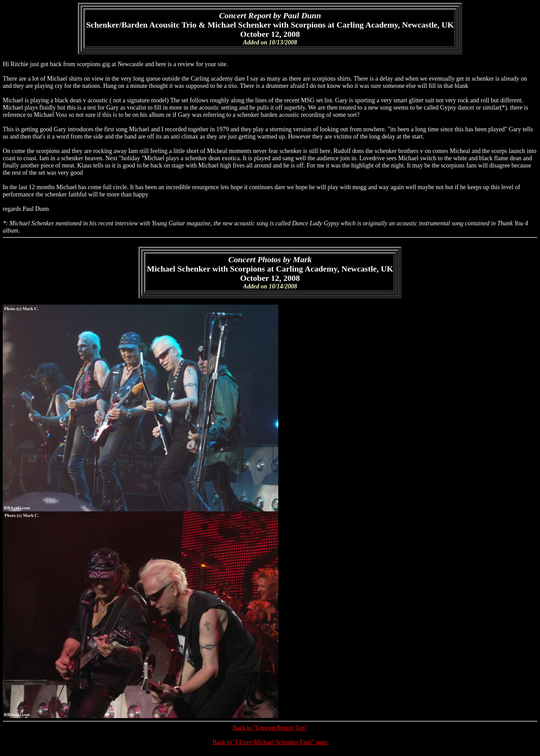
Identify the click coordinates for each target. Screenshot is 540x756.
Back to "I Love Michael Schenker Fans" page (270, 742)
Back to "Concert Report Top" (270, 728)
